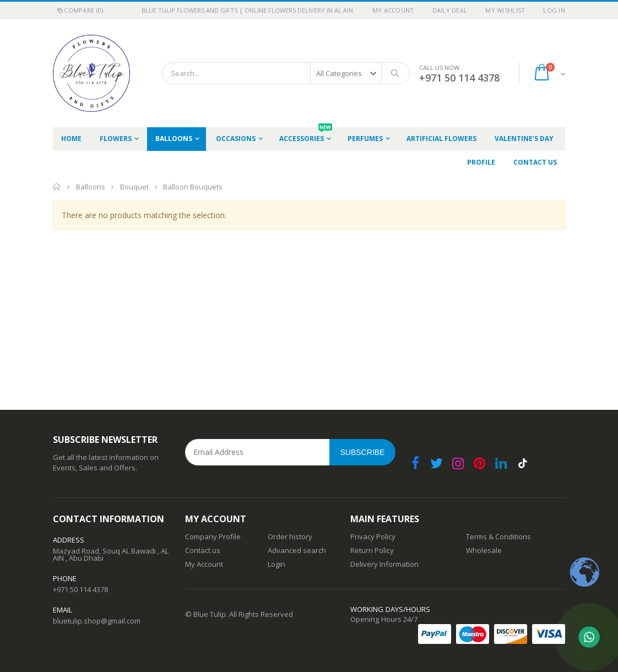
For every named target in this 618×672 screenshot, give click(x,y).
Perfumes (365, 139)
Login (277, 564)
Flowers (116, 139)
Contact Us (535, 162)
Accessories (306, 135)
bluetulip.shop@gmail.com (97, 621)
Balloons (174, 139)
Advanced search (297, 550)
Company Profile (213, 536)
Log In (554, 10)
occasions (236, 139)
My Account (393, 10)
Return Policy (372, 550)
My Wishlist (505, 10)
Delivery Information (384, 564)
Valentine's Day (524, 139)
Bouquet (135, 187)
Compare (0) (79, 10)
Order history (290, 536)
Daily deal (450, 10)
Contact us (203, 550)
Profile (481, 162)
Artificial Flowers (441, 139)
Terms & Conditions (498, 536)
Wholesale (484, 550)
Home (57, 187)
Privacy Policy (373, 536)
